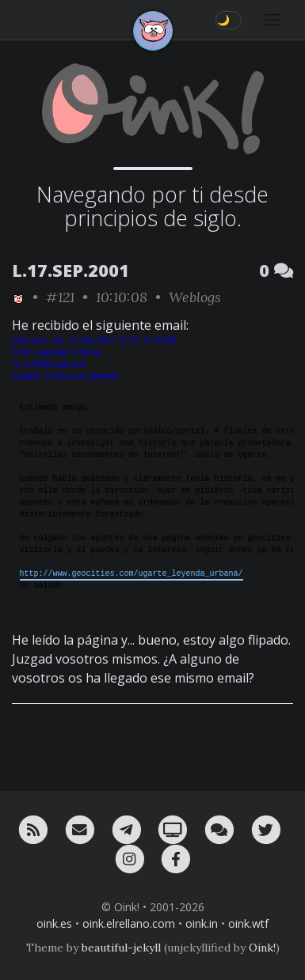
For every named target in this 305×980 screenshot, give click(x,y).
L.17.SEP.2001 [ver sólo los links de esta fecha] (71, 270)
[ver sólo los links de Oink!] (18, 297)
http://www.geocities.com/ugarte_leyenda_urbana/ (132, 574)
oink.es (54, 923)
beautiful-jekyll (121, 948)
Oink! (262, 948)
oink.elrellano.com (129, 923)
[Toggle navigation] (273, 20)
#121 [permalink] (60, 297)
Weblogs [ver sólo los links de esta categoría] (195, 297)
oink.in (202, 923)
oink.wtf (248, 923)
